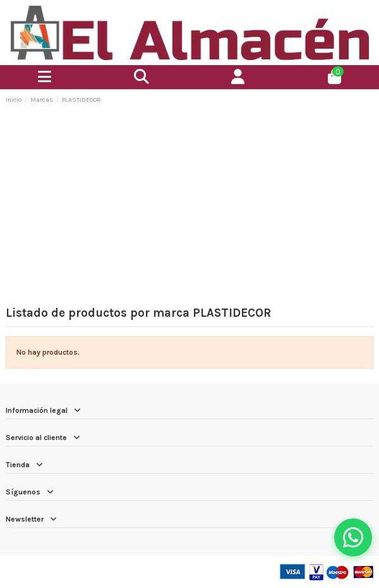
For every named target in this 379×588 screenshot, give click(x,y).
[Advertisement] (189, 208)
